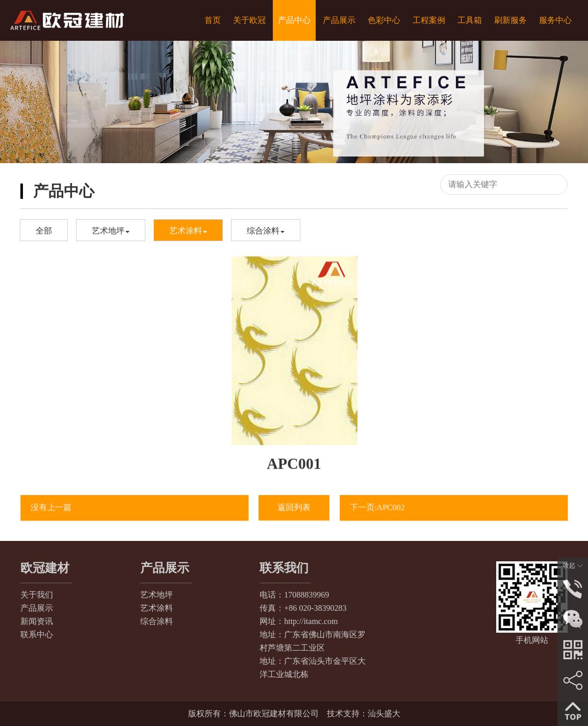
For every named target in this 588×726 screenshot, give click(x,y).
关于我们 (37, 595)
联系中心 (37, 634)
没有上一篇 (56, 508)
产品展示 (37, 608)
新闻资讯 (37, 621)
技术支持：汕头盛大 (364, 714)
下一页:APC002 (381, 508)
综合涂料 (266, 231)
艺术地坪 (111, 231)
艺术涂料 (188, 231)
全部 (44, 231)
